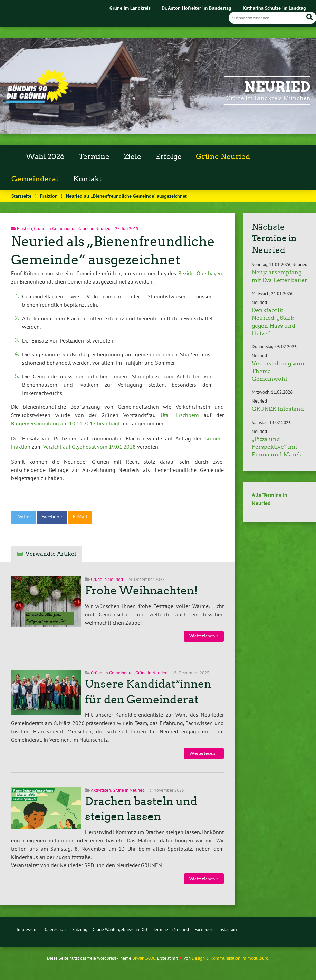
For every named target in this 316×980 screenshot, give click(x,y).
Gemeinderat (35, 179)
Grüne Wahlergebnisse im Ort (120, 929)
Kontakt (88, 179)
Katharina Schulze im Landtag (274, 8)
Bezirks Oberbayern (201, 273)
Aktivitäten (101, 790)
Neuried (277, 87)
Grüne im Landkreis (130, 8)
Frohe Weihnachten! (141, 591)
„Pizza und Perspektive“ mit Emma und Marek (277, 447)
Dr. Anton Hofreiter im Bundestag (197, 8)
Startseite (21, 196)
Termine (94, 157)
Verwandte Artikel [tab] (51, 554)
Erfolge (169, 157)
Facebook (52, 517)
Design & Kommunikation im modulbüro (230, 958)
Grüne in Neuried (94, 229)
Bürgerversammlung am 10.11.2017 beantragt (65, 423)
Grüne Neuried (223, 157)
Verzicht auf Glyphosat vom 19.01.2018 (89, 447)
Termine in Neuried (171, 929)
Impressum (27, 929)
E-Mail (80, 517)
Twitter (23, 517)
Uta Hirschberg (180, 415)
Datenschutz (55, 929)
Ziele (133, 157)
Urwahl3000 (144, 958)
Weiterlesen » (204, 636)
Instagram (228, 929)
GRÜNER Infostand (278, 409)
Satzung (80, 929)
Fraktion (49, 196)
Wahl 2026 (45, 157)
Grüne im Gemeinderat (55, 229)
